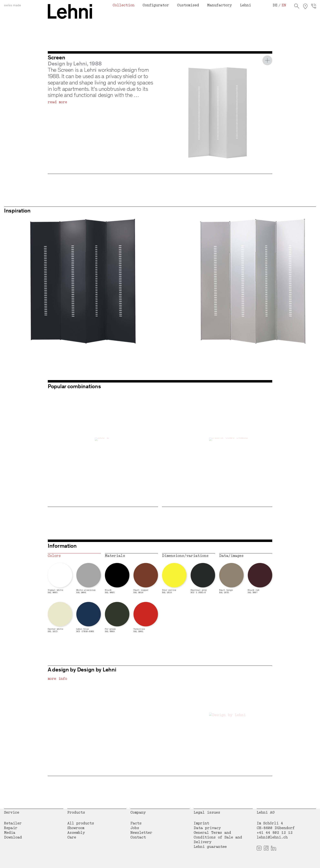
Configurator (156, 5)
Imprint (201, 823)
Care (72, 837)
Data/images (231, 556)
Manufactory (219, 5)
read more (57, 102)
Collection (124, 5)
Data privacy (207, 828)
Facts (136, 823)
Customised (188, 5)
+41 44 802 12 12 (275, 833)
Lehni (246, 5)
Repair (11, 828)
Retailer (13, 823)
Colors (54, 556)
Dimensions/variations (185, 556)
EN (284, 5)
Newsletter (141, 833)
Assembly (76, 833)
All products (81, 823)
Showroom (76, 828)
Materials (115, 556)
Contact (138, 837)
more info (57, 679)
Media (10, 833)
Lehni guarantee (210, 847)
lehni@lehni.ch (272, 837)
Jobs (135, 828)
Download (13, 837)
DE (275, 5)
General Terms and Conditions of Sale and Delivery (218, 837)
